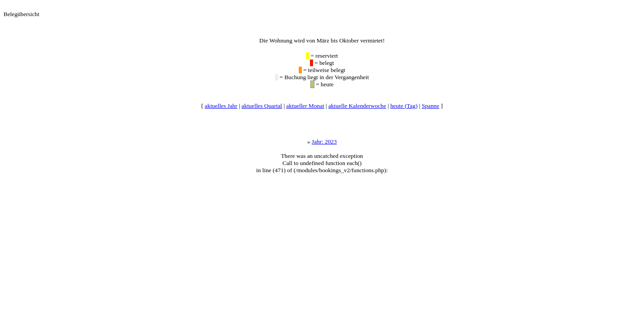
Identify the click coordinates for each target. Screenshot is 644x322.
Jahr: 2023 (324, 142)
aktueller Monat (305, 106)
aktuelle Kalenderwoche (357, 106)
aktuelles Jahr (221, 106)
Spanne (430, 106)
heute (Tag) (404, 106)
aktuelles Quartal (262, 106)
